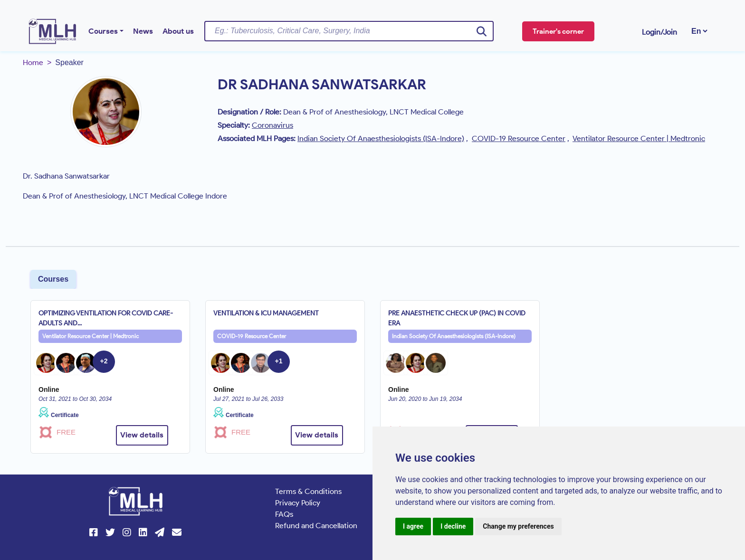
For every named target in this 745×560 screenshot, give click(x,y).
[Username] (349, 31)
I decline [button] (453, 526)
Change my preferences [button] (518, 526)
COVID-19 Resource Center (252, 336)
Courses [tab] (53, 279)
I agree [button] (413, 526)
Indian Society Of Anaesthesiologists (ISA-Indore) (454, 336)
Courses (103, 31)
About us (178, 31)
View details (142, 435)
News (143, 31)
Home (33, 62)
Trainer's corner (558, 31)
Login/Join (659, 32)
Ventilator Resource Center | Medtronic (91, 336)
